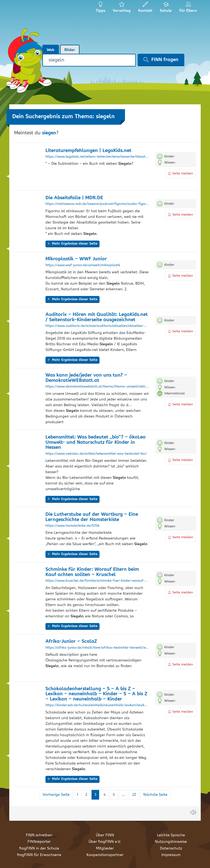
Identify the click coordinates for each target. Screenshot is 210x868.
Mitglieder (105, 848)
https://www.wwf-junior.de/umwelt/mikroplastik (83, 265)
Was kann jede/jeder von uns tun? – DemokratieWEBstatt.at (86, 378)
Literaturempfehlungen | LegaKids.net (88, 151)
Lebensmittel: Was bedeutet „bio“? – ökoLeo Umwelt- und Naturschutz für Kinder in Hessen (96, 442)
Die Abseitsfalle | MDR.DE (74, 198)
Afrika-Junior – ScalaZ (71, 641)
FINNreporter (39, 842)
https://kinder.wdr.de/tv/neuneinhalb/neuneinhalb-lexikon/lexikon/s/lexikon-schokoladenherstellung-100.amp (97, 705)
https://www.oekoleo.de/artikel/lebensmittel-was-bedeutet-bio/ (96, 454)
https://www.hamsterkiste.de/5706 (72, 526)
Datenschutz (171, 848)
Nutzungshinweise (171, 842)
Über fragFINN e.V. (105, 842)
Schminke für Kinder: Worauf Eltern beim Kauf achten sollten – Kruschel (92, 572)
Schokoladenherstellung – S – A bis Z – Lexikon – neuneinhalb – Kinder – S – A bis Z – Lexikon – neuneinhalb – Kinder (96, 694)
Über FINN (105, 835)
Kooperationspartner (105, 855)
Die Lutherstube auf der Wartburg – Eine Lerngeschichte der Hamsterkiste (92, 517)
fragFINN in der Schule (39, 848)
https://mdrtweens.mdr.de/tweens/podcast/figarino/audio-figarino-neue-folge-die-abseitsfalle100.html (97, 204)
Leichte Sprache (171, 835)
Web (51, 50)
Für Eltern (189, 8)
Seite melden (181, 173)
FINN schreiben (39, 835)
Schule (166, 8)
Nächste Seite (155, 795)
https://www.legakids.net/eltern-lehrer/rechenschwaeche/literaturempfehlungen (97, 157)
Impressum (171, 855)
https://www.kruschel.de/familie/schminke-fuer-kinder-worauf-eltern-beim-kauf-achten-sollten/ (97, 581)
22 (136, 795)
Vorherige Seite (56, 795)
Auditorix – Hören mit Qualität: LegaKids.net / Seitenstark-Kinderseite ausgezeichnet (97, 317)
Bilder (70, 50)
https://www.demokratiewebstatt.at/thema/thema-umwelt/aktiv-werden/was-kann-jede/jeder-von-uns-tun (97, 387)
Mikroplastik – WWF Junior (76, 259)
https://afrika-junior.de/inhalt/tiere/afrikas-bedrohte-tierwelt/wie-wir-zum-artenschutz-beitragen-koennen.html (97, 648)
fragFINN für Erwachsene (39, 855)
